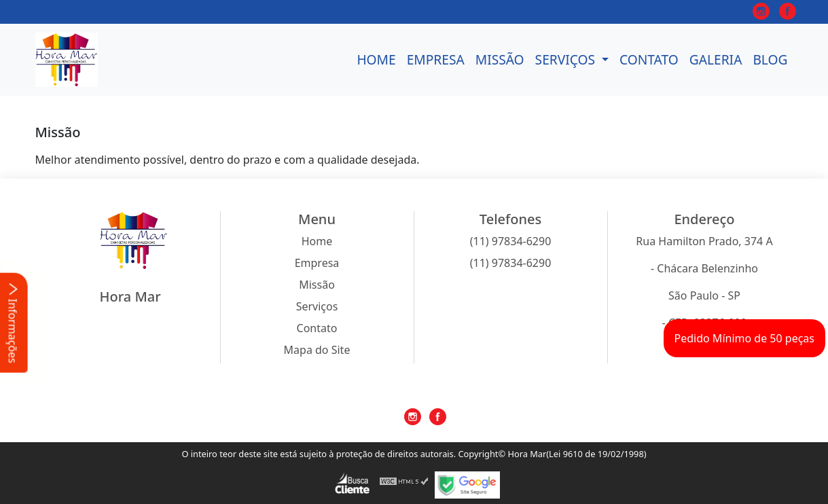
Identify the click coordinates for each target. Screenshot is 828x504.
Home (376, 59)
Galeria (716, 59)
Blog (770, 59)
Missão (500, 59)
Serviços (567, 59)
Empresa (436, 59)
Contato (649, 59)
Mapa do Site (317, 350)
